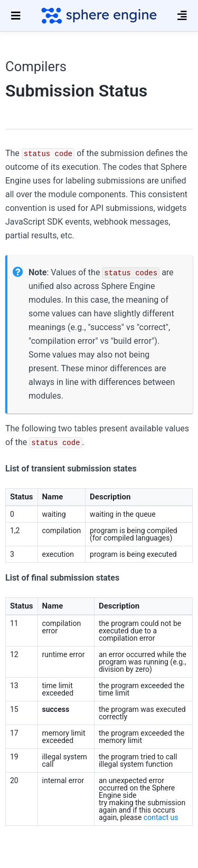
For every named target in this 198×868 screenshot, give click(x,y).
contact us (161, 817)
